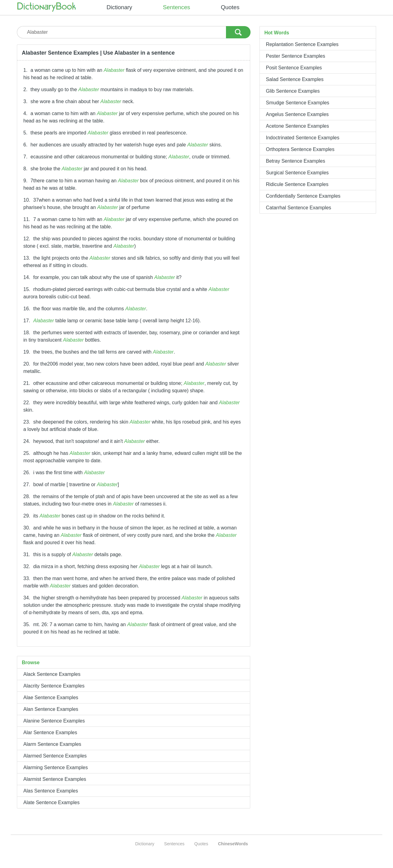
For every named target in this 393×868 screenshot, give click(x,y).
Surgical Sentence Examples (297, 173)
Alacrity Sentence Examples (54, 686)
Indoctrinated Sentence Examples (303, 138)
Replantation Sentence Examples (302, 44)
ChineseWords (233, 844)
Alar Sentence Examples (50, 732)
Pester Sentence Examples (296, 56)
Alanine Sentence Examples (54, 721)
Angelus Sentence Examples (297, 114)
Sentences (177, 7)
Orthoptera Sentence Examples (300, 149)
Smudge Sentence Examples (298, 103)
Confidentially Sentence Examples (303, 196)
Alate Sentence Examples (51, 802)
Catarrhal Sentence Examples (299, 208)
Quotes (230, 7)
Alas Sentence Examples (51, 791)
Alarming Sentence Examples (56, 767)
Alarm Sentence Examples (52, 744)
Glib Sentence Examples (293, 91)
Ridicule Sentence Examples (297, 184)
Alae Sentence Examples (51, 697)
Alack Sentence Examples (52, 674)
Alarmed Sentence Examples (55, 756)
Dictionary (119, 7)
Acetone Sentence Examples (297, 126)
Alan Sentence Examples (51, 709)
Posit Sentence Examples (294, 68)
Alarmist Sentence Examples (55, 779)
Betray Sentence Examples (296, 161)
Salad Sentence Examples (295, 79)
